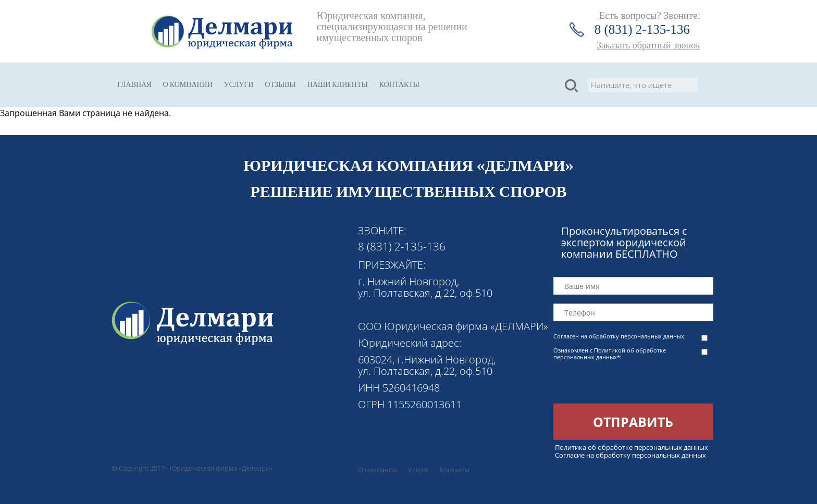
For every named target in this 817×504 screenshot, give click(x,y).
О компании (188, 85)
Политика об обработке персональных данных (632, 447)
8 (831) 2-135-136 (642, 29)
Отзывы (280, 85)
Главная (134, 85)
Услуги (239, 85)
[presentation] (633, 383)
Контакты (399, 85)
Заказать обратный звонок (648, 45)
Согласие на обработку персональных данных (630, 455)
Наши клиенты (338, 85)
